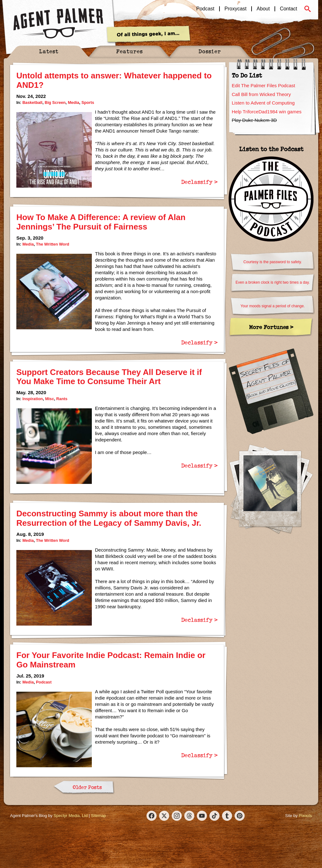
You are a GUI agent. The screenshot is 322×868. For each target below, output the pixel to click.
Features (129, 51)
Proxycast (236, 9)
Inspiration (33, 399)
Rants (62, 399)
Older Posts (87, 787)
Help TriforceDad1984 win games (267, 112)
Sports (88, 102)
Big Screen (55, 102)
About (263, 9)
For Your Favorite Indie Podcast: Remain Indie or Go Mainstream (111, 660)
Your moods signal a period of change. (273, 306)
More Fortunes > (271, 327)
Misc (49, 399)
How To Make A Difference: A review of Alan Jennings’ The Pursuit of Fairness (101, 222)
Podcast (205, 9)
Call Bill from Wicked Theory (261, 94)
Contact (289, 9)
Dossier (210, 51)
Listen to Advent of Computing (263, 103)
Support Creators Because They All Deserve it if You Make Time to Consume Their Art (109, 377)
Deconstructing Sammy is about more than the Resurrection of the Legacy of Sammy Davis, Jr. (109, 518)
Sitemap (98, 816)
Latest (49, 51)
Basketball (32, 102)
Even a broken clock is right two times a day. (273, 282)
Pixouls (305, 816)
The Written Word (53, 244)
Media (74, 102)
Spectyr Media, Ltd (70, 816)
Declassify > (199, 182)
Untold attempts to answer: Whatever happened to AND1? (114, 80)
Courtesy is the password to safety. (273, 262)
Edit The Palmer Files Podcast (263, 85)
